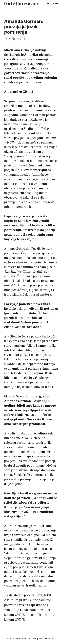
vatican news (15, 586)
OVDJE (20, 615)
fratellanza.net (22, 4)
